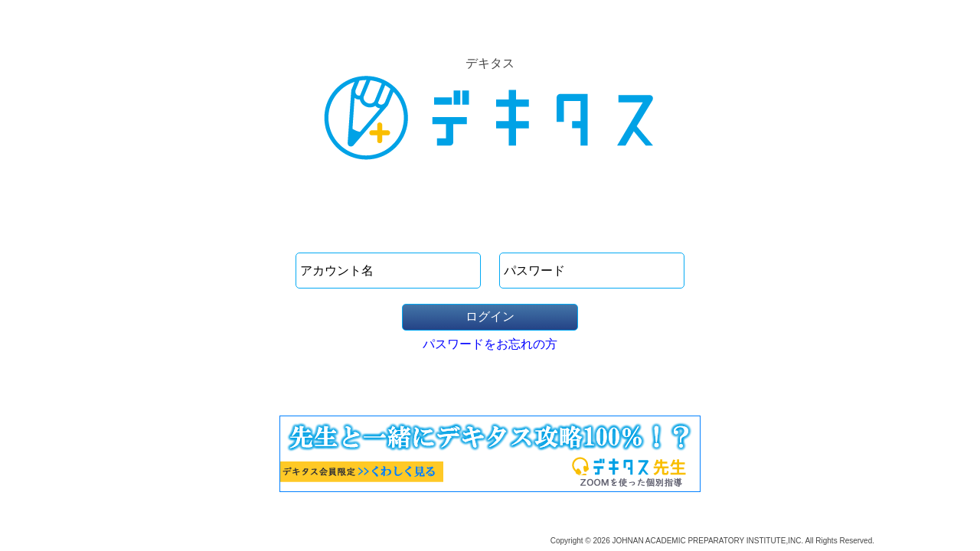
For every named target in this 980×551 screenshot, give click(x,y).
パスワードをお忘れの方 (490, 344)
